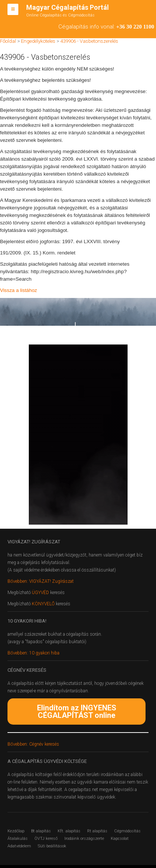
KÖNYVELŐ (44, 604)
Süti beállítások (52, 846)
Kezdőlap (16, 831)
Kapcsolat (120, 839)
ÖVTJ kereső (46, 839)
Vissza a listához (19, 290)
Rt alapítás (97, 831)
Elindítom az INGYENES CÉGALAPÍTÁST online (77, 712)
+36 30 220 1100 (135, 27)
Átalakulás (18, 839)
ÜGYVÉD (40, 593)
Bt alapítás (41, 831)
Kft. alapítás (69, 831)
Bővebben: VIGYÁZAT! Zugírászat (41, 581)
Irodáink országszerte (84, 839)
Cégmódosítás (127, 831)
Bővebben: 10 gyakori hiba (33, 653)
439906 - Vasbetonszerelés (89, 41)
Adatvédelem (19, 846)
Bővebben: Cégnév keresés (33, 744)
